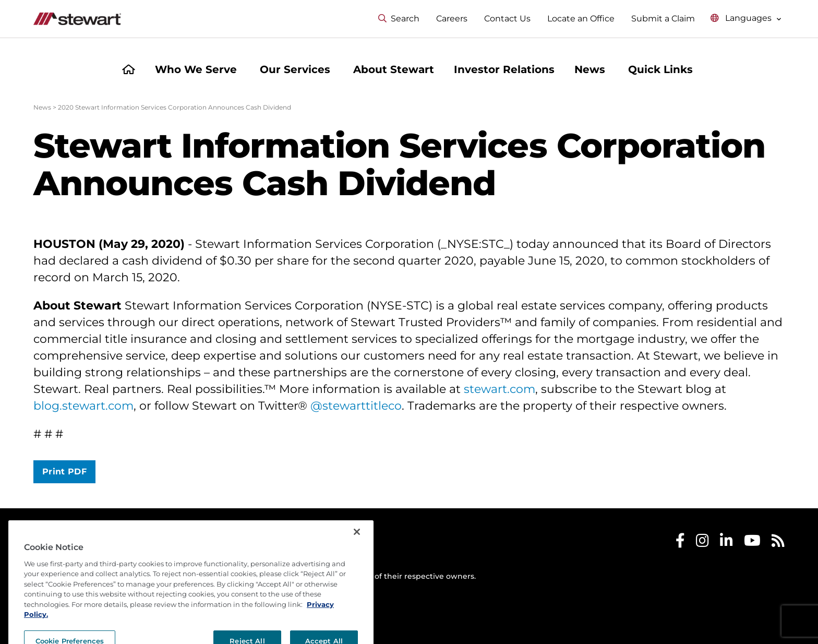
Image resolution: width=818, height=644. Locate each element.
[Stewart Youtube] (752, 543)
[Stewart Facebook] (680, 543)
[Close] (357, 553)
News (42, 107)
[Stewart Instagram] (702, 543)
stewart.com (500, 389)
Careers (452, 19)
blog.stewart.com (83, 406)
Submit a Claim (663, 19)
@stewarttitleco (356, 406)
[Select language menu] (746, 19)
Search (399, 19)
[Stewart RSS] (778, 543)
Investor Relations (504, 69)
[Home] (129, 71)
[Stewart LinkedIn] (726, 543)
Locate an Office (581, 19)
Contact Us (507, 19)
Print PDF (64, 472)
